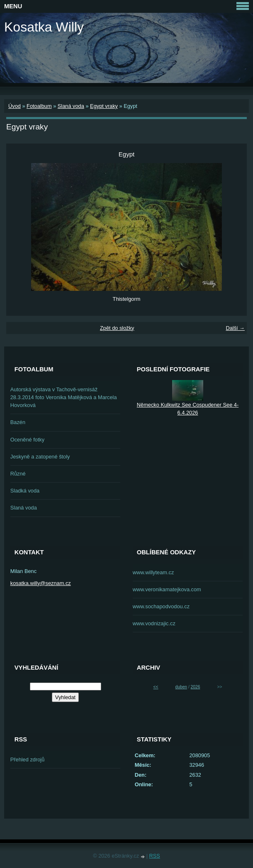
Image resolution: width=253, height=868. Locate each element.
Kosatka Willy (44, 27)
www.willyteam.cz (153, 572)
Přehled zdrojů (28, 759)
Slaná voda (71, 106)
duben (181, 687)
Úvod (15, 106)
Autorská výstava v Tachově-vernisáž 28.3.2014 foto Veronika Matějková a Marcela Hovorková (64, 397)
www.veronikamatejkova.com (167, 589)
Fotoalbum (39, 106)
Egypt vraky (104, 106)
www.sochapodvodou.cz (161, 606)
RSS (155, 856)
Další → (235, 328)
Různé (18, 474)
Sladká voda (25, 491)
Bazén (18, 422)
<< (156, 687)
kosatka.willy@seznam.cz (41, 583)
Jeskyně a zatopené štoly (40, 457)
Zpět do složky (117, 328)
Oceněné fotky (28, 440)
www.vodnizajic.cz (154, 623)
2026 (196, 687)
